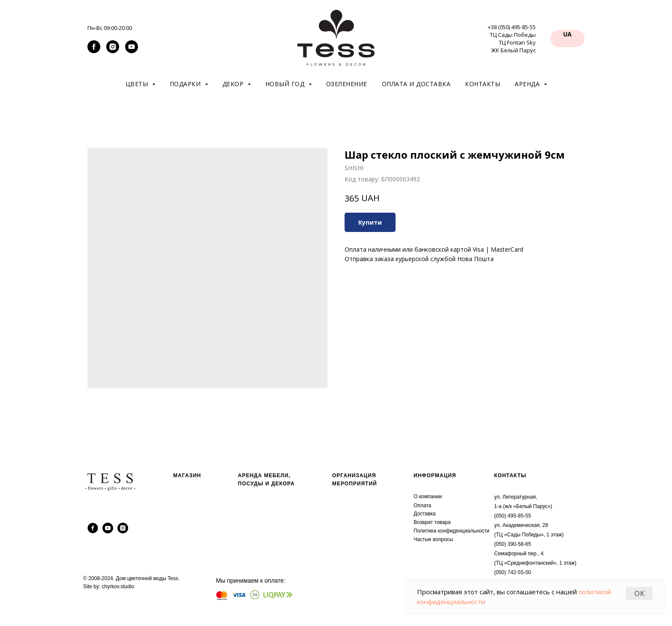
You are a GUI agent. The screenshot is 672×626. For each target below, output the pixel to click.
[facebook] (94, 51)
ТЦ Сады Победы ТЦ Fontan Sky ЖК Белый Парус (513, 42)
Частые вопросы (433, 539)
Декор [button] (234, 84)
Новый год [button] (286, 84)
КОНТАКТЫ (510, 476)
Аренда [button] (528, 84)
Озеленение (347, 84)
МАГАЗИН (187, 476)
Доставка (425, 514)
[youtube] (132, 51)
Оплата (422, 506)
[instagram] (113, 51)
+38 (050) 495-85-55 (512, 27)
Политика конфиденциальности (451, 531)
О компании (428, 497)
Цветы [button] (138, 84)
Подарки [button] (186, 84)
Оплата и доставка (416, 84)
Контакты (483, 84)
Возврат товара (432, 522)
